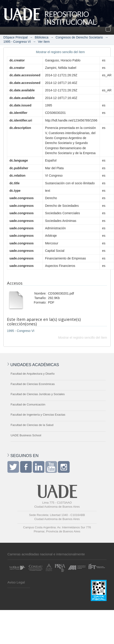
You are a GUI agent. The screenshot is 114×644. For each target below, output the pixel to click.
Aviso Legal (16, 582)
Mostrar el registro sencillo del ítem (60, 52)
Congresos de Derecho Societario (79, 37)
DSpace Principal (15, 37)
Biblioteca (42, 37)
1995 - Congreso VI (17, 42)
